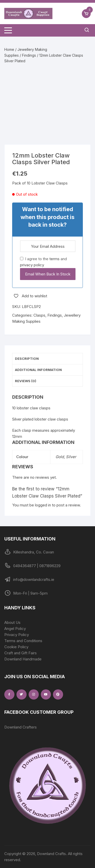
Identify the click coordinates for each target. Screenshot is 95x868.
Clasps (39, 315)
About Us (12, 622)
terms (54, 259)
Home (9, 49)
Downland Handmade (23, 659)
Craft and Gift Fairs (21, 653)
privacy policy (32, 265)
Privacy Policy (17, 635)
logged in (43, 505)
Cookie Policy (16, 647)
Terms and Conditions (23, 641)
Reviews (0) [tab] (26, 381)
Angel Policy (15, 629)
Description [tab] (27, 359)
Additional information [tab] (38, 370)
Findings (29, 55)
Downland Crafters (21, 727)
